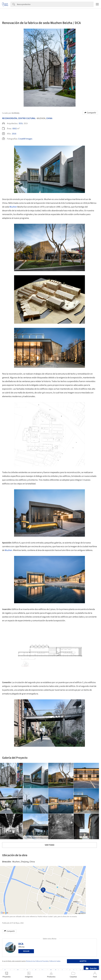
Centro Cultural (27, 118)
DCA (21, 123)
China (49, 118)
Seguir (26, 951)
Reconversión (10, 118)
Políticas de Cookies (55, 961)
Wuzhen (13, 207)
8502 (15, 129)
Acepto (83, 961)
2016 (14, 134)
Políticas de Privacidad (42, 961)
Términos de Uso (30, 961)
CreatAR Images (25, 139)
